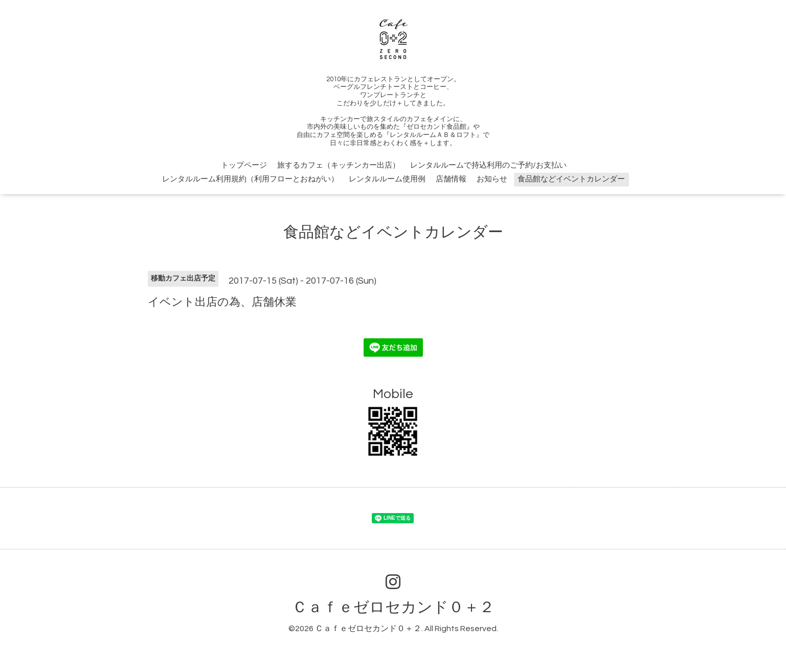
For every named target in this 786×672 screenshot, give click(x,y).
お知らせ (492, 179)
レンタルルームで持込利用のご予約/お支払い (488, 165)
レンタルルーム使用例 (387, 179)
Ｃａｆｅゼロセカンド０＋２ (393, 607)
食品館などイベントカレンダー (571, 179)
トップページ (244, 165)
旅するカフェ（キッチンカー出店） (339, 165)
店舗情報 (451, 179)
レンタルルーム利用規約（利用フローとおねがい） (250, 179)
